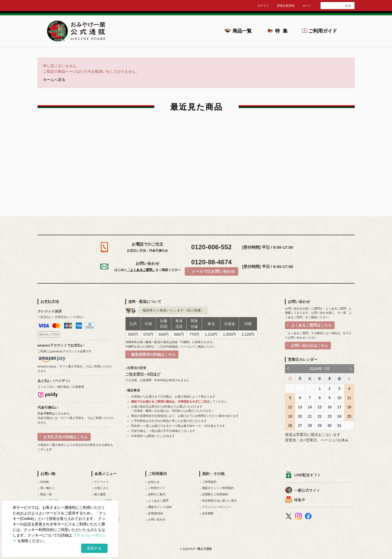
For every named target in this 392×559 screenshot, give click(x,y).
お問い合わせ (157, 519)
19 (290, 416)
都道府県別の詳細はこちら (153, 354)
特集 (283, 31)
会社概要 (208, 513)
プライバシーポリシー (216, 507)
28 (310, 426)
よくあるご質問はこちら (311, 325)
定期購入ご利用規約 (215, 494)
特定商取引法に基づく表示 (219, 501)
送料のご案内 (157, 494)
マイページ (101, 482)
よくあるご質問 (158, 501)
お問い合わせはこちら (310, 345)
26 (290, 426)
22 (320, 416)
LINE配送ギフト (308, 475)
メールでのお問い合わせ (213, 271)
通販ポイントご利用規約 (218, 488)
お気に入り (101, 488)
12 (290, 407)
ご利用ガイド (323, 31)
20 (300, 416)
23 (329, 416)
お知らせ (154, 482)
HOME (45, 482)
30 (329, 426)
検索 (348, 6)
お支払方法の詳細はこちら (66, 437)
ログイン (263, 6)
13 (300, 407)
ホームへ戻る (54, 80)
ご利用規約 (209, 482)
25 (349, 416)
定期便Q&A (156, 513)
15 (320, 407)
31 (339, 426)
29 (320, 426)
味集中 (300, 500)
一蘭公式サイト (307, 490)
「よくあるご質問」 (141, 270)
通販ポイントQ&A (160, 507)
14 (310, 407)
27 (300, 426)
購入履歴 (100, 494)
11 (349, 398)
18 (349, 407)
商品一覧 (242, 31)
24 (339, 416)
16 (329, 407)
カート (307, 6)
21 (310, 416)
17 (339, 407)
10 (339, 398)
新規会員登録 (286, 6)
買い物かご (47, 488)
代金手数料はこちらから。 (55, 413)
